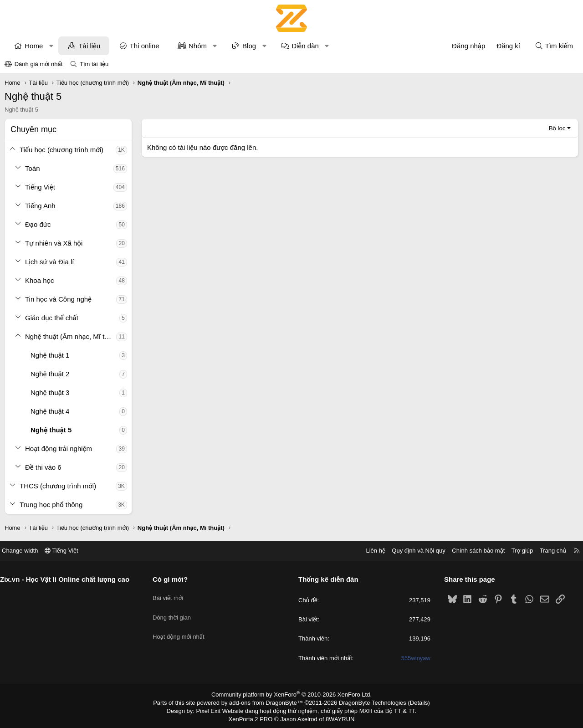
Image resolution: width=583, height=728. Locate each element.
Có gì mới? (174, 579)
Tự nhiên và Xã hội (54, 243)
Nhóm (198, 46)
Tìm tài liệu (94, 64)
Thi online (145, 46)
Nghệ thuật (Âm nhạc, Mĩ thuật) (71, 336)
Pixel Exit (215, 709)
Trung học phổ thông (51, 505)
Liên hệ (368, 551)
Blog (249, 46)
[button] (51, 46)
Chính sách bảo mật (471, 551)
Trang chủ (546, 551)
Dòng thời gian (175, 611)
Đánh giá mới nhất (39, 64)
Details (409, 702)
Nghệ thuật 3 (50, 392)
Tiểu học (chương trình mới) (61, 150)
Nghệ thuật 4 (50, 411)
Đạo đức (38, 224)
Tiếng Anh (40, 206)
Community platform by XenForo (292, 694)
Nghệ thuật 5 (51, 430)
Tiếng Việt (40, 187)
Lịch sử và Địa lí (49, 262)
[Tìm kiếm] (554, 46)
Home (34, 46)
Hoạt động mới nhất (182, 628)
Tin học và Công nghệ (58, 299)
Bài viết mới (171, 595)
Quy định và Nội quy (412, 551)
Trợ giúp (515, 551)
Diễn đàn (305, 46)
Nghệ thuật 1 (50, 355)
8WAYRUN (336, 717)
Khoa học (40, 280)
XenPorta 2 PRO (253, 717)
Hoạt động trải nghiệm (59, 449)
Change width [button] (27, 551)
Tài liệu (89, 46)
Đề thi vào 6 (43, 467)
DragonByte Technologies (366, 702)
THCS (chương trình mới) (58, 486)
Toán (33, 168)
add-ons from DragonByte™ (268, 702)
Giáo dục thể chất (52, 318)
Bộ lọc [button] (557, 128)
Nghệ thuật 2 (50, 374)
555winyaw (412, 658)
